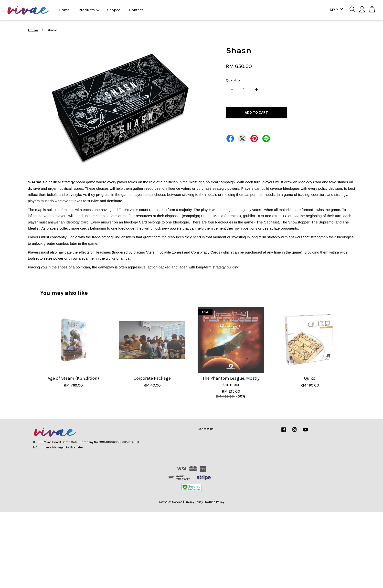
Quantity (233, 80)
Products (89, 10)
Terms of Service (171, 502)
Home (64, 10)
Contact (136, 10)
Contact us (206, 429)
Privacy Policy (194, 502)
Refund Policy (215, 502)
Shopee (114, 10)
